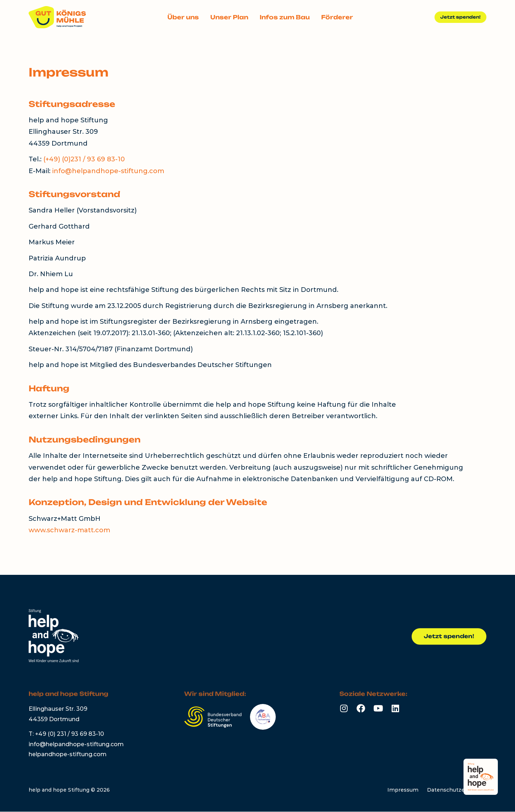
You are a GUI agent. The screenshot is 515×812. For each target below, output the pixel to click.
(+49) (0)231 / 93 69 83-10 (84, 159)
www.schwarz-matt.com (69, 530)
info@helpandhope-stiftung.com (108, 171)
